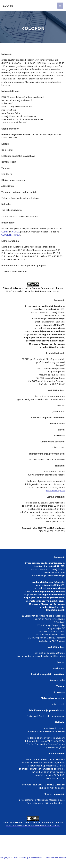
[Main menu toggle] (60, 6)
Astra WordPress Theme (54, 857)
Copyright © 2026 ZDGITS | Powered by (33, 857)
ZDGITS (8, 6)
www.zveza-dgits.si (11, 235)
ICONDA (16, 232)
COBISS (5, 232)
